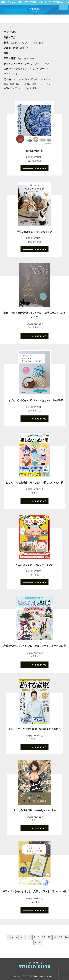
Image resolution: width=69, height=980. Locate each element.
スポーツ (34, 69)
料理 (6, 53)
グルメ (28, 88)
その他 (7, 79)
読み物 (34, 79)
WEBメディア (10, 88)
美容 (20, 59)
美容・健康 (10, 58)
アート (38, 64)
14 (66, 937)
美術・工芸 (10, 37)
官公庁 (27, 84)
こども (29, 48)
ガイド (41, 84)
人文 (21, 88)
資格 (34, 84)
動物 (35, 88)
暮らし (19, 84)
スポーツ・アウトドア (16, 69)
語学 (27, 79)
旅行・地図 (9, 84)
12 (55, 937)
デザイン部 (10, 32)
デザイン (29, 64)
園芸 (41, 43)
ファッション (11, 74)
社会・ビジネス (47, 79)
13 (61, 937)
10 (44, 937)
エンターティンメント (21, 43)
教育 (22, 48)
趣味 (6, 43)
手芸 (35, 43)
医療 (32, 59)
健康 (26, 59)
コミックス (18, 79)
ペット (49, 84)
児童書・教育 (11, 48)
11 (49, 937)
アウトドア (45, 69)
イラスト (47, 64)
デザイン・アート (13, 64)
